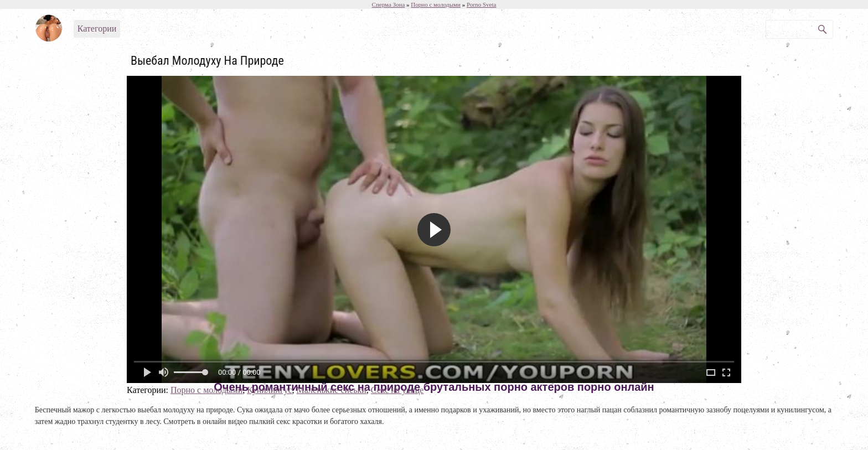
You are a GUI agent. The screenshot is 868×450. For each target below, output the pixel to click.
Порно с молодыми (206, 390)
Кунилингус (269, 390)
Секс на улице (397, 390)
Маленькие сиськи (332, 390)
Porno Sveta (481, 4)
